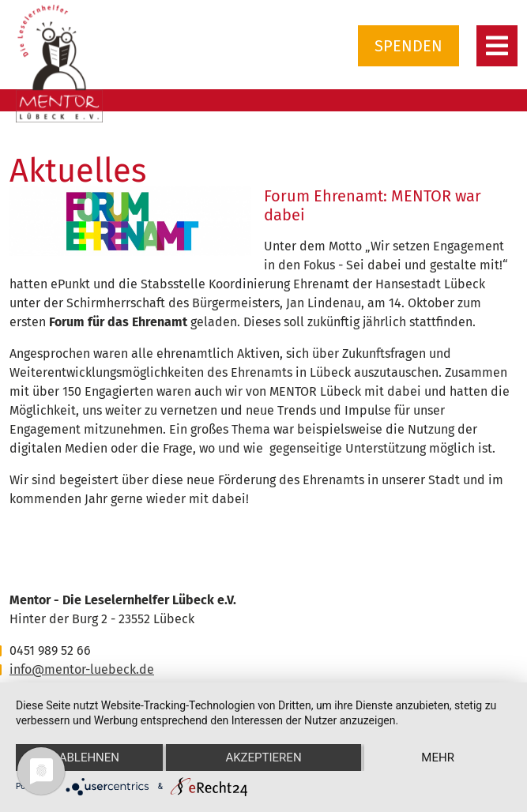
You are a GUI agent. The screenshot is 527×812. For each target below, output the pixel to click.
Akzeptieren (263, 757)
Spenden (408, 46)
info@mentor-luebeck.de (82, 669)
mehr (438, 757)
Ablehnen (89, 757)
